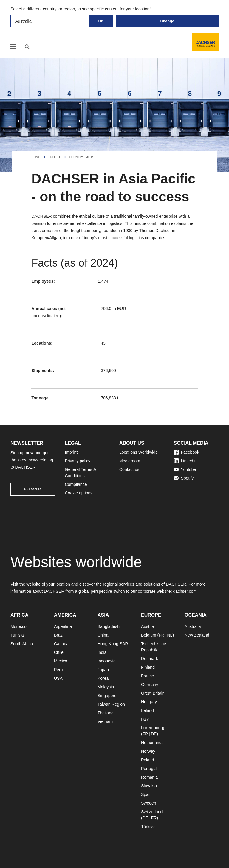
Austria (148, 626)
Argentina (63, 626)
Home (36, 157)
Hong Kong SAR (113, 644)
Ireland (147, 710)
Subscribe (33, 489)
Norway (148, 751)
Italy (145, 719)
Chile (59, 652)
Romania (149, 777)
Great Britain (153, 693)
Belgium (149, 635)
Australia (193, 626)
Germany (150, 685)
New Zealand (197, 635)
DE (154, 734)
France (148, 676)
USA (58, 678)
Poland (148, 760)
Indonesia (107, 661)
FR (161, 635)
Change (167, 21)
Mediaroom (130, 461)
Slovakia (149, 786)
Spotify (184, 478)
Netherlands (152, 743)
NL (170, 635)
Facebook (187, 452)
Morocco (18, 626)
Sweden (149, 803)
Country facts (82, 157)
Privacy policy (78, 461)
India (102, 652)
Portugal (149, 769)
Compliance (76, 484)
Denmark (150, 659)
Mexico (61, 661)
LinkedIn (185, 461)
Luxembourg (153, 728)
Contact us (129, 469)
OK (101, 21)
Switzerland (152, 812)
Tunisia (17, 635)
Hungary (149, 702)
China (103, 635)
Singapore (107, 696)
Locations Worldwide (139, 452)
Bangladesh (109, 626)
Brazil (59, 635)
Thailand (106, 713)
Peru (58, 670)
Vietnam (105, 721)
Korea (103, 678)
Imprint (71, 452)
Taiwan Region (111, 704)
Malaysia (106, 687)
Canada (61, 644)
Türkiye (148, 827)
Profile (55, 157)
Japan (103, 670)
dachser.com (185, 591)
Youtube (185, 469)
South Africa (22, 644)
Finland (148, 667)
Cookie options (79, 493)
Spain (146, 794)
